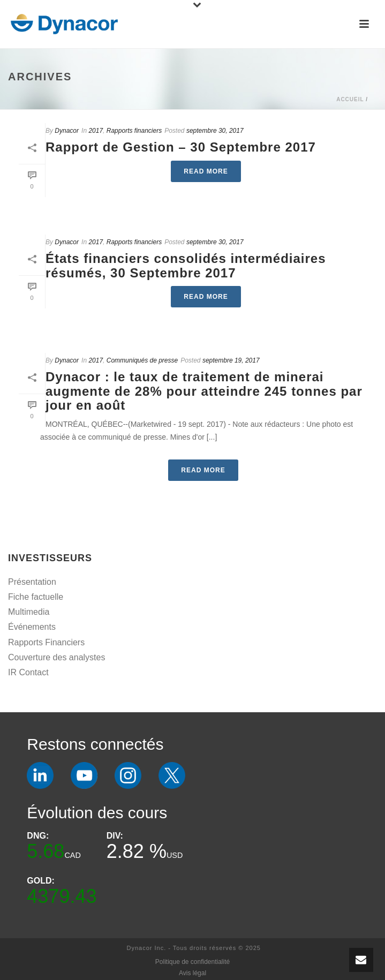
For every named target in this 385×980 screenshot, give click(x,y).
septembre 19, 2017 (231, 360)
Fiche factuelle (36, 597)
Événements (32, 627)
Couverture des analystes (56, 657)
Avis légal (192, 973)
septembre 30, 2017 (215, 131)
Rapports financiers (134, 131)
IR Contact (28, 672)
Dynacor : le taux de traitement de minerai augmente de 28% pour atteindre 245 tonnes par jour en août (204, 391)
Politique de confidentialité (192, 962)
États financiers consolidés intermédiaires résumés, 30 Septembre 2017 (186, 265)
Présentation (32, 582)
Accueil (350, 99)
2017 (96, 131)
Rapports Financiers (46, 642)
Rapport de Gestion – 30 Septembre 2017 (181, 147)
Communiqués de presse (142, 360)
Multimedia (29, 612)
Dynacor (67, 131)
